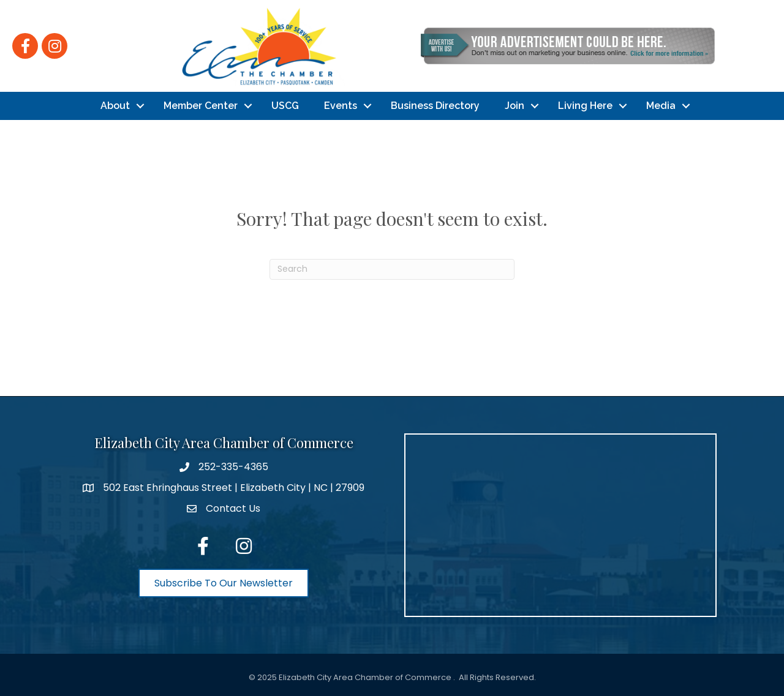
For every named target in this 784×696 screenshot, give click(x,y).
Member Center (201, 106)
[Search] (392, 269)
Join (514, 106)
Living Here (585, 106)
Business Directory (435, 106)
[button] (224, 583)
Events (341, 106)
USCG (285, 106)
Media (661, 106)
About (115, 106)
